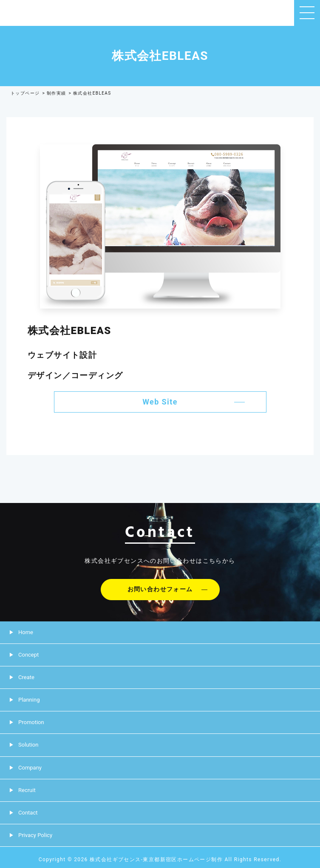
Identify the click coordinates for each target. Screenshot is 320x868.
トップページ (25, 93)
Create (26, 677)
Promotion (31, 722)
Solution (28, 745)
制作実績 (57, 93)
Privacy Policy (35, 835)
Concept (28, 655)
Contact (28, 813)
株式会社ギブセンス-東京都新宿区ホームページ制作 (156, 860)
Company (30, 768)
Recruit (27, 790)
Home (26, 632)
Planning (29, 700)
